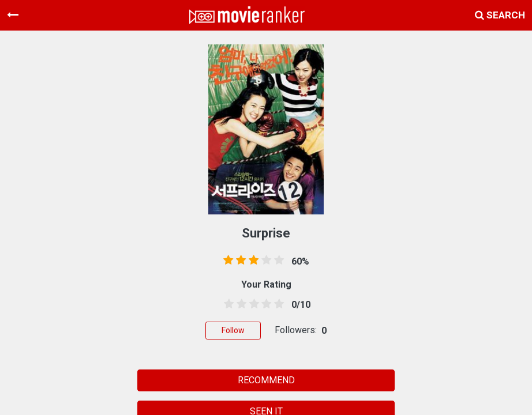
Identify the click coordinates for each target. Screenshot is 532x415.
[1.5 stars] (239, 304)
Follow (233, 330)
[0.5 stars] (227, 304)
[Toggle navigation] (13, 15)
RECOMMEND (266, 380)
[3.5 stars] (264, 304)
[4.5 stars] (277, 304)
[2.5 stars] (252, 304)
